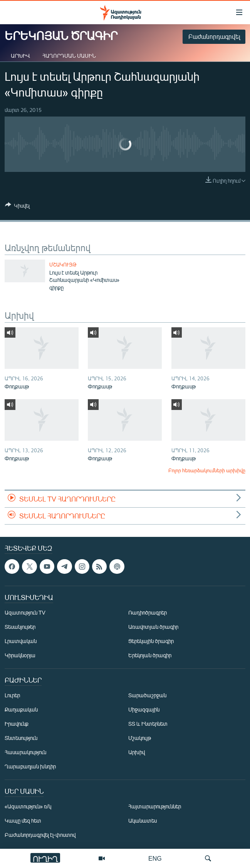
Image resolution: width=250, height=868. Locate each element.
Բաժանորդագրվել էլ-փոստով (40, 835)
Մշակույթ (63, 265)
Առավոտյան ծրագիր (153, 627)
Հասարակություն (25, 752)
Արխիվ (20, 56)
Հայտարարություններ (155, 807)
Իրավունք (17, 724)
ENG (155, 858)
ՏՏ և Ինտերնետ (148, 724)
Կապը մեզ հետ (23, 821)
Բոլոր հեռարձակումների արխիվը (207, 470)
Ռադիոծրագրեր (148, 613)
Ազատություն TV (25, 613)
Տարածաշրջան (147, 696)
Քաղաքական (21, 710)
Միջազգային (144, 710)
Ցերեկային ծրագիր (151, 641)
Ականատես (143, 821)
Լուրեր (12, 696)
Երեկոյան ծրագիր (150, 656)
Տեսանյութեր (20, 627)
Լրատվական (21, 641)
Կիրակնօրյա (20, 656)
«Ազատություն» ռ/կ (28, 807)
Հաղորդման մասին (69, 56)
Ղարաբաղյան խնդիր (30, 767)
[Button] (17, 207)
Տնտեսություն (21, 738)
